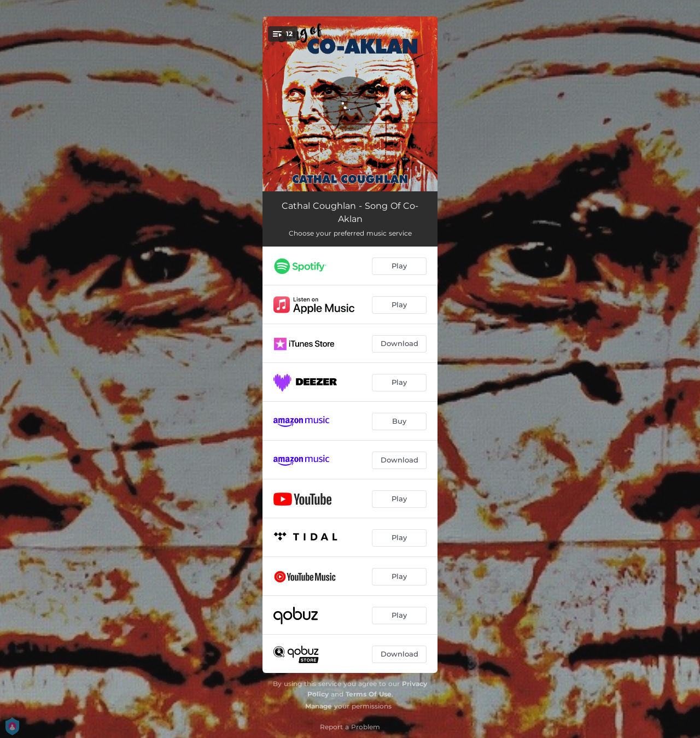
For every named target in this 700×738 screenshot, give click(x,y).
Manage (319, 706)
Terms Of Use (369, 694)
